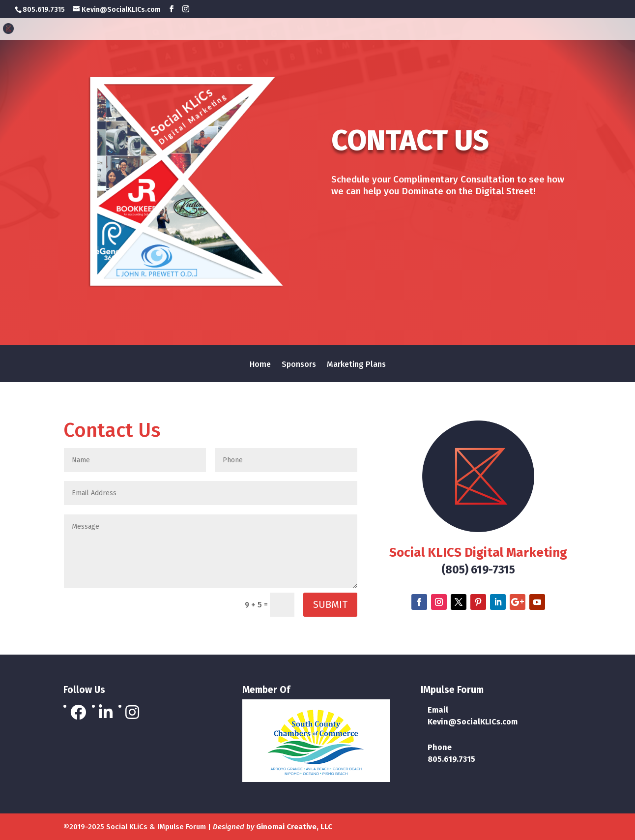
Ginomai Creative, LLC (294, 827)
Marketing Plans (581, 30)
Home (460, 30)
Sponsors (508, 30)
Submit (330, 604)
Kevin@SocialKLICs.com (473, 722)
